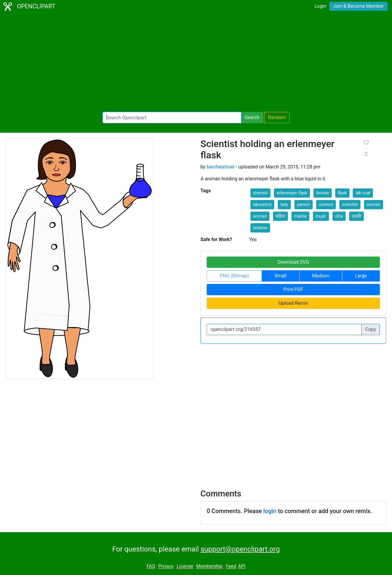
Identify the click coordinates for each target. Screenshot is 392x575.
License (185, 567)
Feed (231, 567)
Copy (371, 329)
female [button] (323, 193)
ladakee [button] (260, 228)
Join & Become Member (358, 6)
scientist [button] (350, 204)
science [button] (326, 204)
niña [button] (339, 216)
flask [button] (342, 193)
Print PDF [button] (293, 289)
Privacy (166, 567)
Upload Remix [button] (293, 303)
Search (252, 117)
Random (277, 117)
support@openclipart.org (240, 549)
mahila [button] (300, 216)
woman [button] (374, 204)
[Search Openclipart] (172, 118)
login (270, 511)
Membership (209, 567)
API (242, 567)
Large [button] (361, 276)
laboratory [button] (262, 204)
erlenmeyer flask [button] (292, 193)
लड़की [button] (356, 216)
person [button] (304, 204)
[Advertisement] (196, 62)
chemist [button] (261, 193)
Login (320, 6)
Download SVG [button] (293, 262)
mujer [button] (321, 216)
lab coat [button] (363, 193)
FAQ (151, 567)
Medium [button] (321, 276)
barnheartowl (220, 167)
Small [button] (280, 276)
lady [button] (284, 204)
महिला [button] (281, 216)
